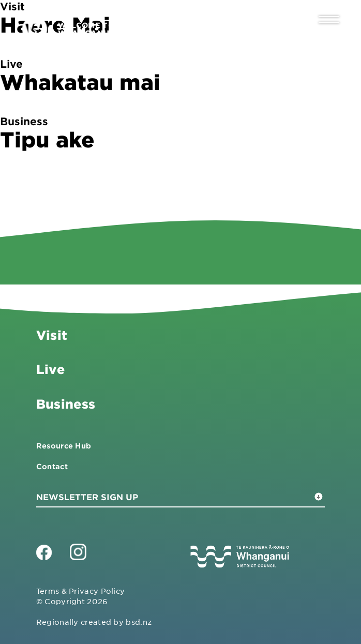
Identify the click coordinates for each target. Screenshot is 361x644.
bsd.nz (139, 622)
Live (50, 369)
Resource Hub (64, 446)
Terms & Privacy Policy (81, 591)
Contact (52, 466)
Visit (52, 335)
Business (66, 404)
